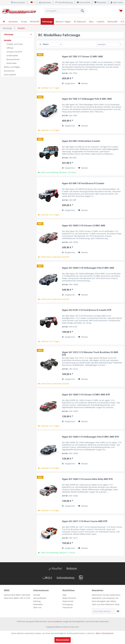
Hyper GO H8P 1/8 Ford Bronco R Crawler (83, 183)
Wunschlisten (18, 2)
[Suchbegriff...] (65, 11)
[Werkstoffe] (113, 21)
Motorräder (12, 63)
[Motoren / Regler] (63, 21)
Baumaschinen (13, 59)
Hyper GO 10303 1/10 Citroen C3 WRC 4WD (84, 226)
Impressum (67, 607)
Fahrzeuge (9, 34)
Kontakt (37, 595)
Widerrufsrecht (69, 598)
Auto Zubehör (10, 75)
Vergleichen (69, 83)
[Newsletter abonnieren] (118, 611)
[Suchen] (82, 11)
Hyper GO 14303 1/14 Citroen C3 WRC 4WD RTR (86, 395)
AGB (64, 595)
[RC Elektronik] (80, 21)
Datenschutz (68, 601)
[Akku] (91, 21)
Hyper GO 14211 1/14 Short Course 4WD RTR (85, 521)
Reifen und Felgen (12, 67)
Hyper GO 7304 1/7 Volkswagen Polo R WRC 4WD (87, 99)
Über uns (37, 607)
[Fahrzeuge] (47, 21)
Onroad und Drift (14, 52)
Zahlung (37, 601)
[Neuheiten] (13, 21)
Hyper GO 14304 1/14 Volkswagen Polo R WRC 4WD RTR (90, 437)
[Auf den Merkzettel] (83, 83)
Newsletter (38, 604)
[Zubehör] (101, 21)
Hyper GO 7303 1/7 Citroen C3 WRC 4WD (82, 57)
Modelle (8, 40)
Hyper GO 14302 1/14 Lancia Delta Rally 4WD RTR (87, 479)
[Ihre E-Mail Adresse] (104, 611)
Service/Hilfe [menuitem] (84, 2)
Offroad (10, 48)
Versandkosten (40, 598)
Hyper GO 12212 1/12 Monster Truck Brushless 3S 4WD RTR (90, 354)
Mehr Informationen (105, 633)
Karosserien (9, 71)
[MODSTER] (35, 21)
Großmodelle (12, 56)
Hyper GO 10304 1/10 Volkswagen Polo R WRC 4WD (88, 268)
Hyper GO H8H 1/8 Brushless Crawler (81, 141)
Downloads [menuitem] (45, 2)
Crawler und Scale (15, 44)
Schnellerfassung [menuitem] (64, 2)
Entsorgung (68, 604)
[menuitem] (100, 2)
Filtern (44, 44)
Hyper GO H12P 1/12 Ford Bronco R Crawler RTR (87, 310)
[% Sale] (24, 21)
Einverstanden (63, 640)
